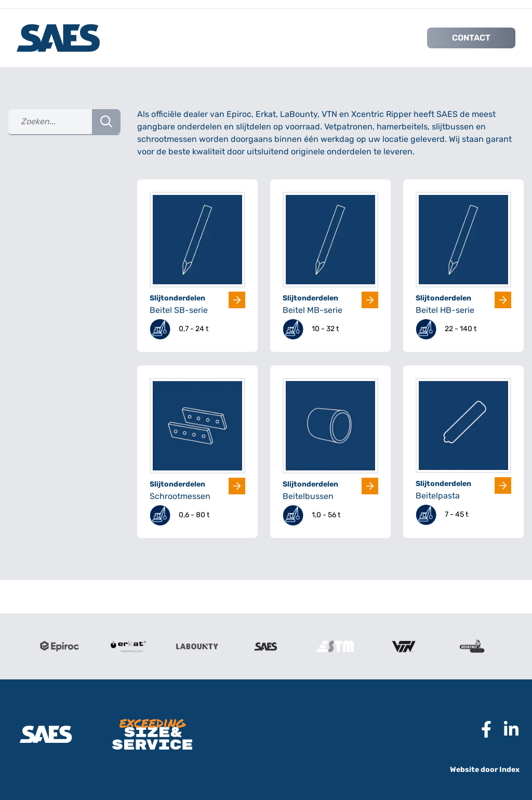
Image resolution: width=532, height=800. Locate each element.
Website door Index (485, 770)
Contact (471, 38)
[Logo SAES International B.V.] (58, 38)
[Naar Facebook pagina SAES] (482, 729)
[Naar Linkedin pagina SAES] (507, 729)
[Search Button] (106, 122)
